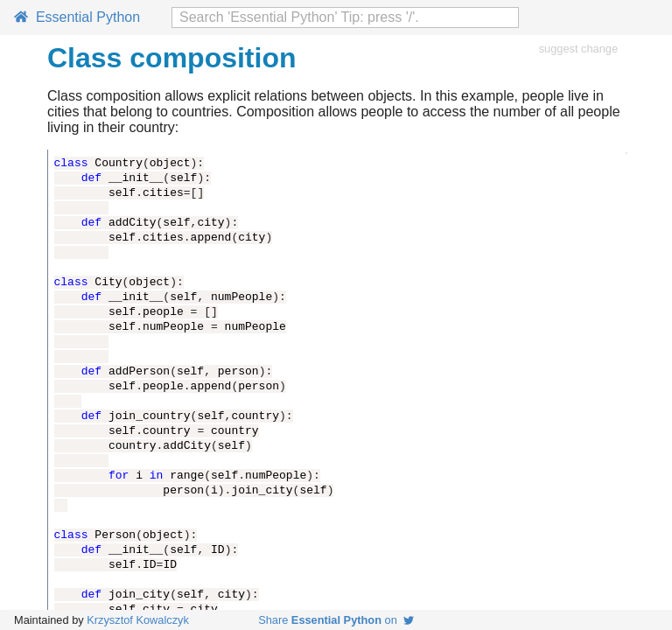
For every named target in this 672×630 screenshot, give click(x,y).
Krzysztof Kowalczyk (138, 620)
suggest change (578, 49)
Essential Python (77, 17)
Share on (336, 620)
